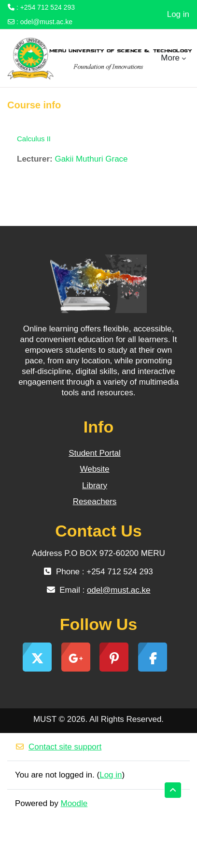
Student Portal (95, 453)
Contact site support (58, 747)
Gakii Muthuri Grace (91, 159)
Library (95, 486)
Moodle (74, 803)
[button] (173, 790)
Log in (178, 14)
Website (94, 469)
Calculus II (34, 139)
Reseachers (95, 501)
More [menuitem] (170, 58)
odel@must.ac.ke (46, 22)
